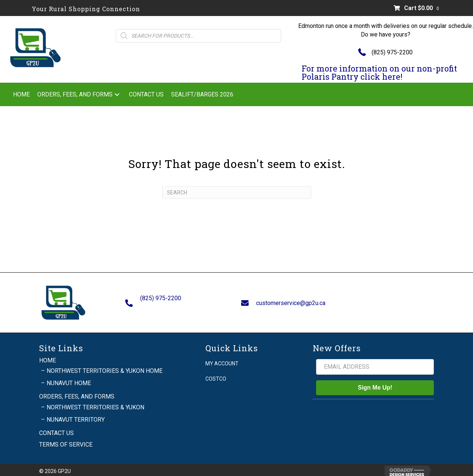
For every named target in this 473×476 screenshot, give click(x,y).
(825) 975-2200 (392, 52)
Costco (216, 375)
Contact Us (56, 429)
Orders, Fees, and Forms (77, 393)
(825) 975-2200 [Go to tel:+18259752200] (161, 296)
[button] (117, 94)
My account (222, 359)
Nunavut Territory (76, 415)
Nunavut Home (69, 379)
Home (48, 356)
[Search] (237, 193)
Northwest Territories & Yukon (95, 403)
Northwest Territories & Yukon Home (105, 367)
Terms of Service (66, 441)
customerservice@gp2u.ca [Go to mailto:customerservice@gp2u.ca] (291, 301)
